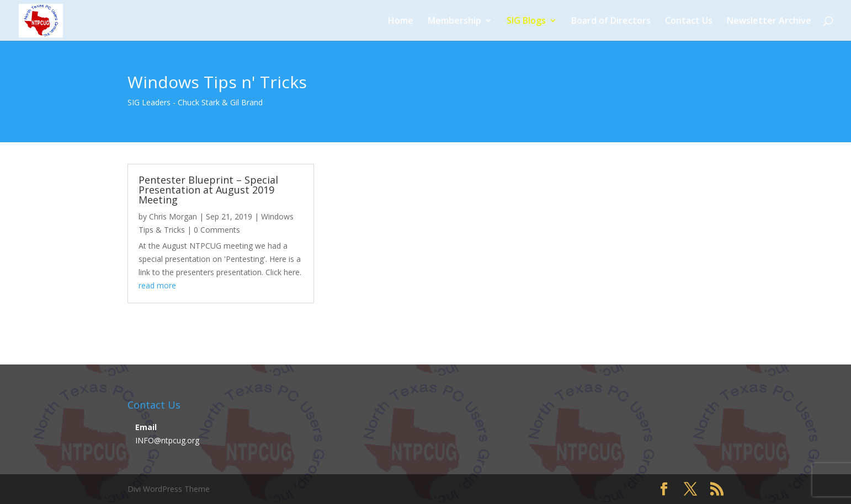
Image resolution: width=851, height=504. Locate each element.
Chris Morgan (173, 216)
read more (157, 285)
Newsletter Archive (769, 22)
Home (401, 22)
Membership (454, 22)
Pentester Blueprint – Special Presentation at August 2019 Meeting (208, 190)
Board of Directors (611, 22)
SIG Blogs (526, 22)
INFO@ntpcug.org (167, 440)
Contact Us (689, 22)
